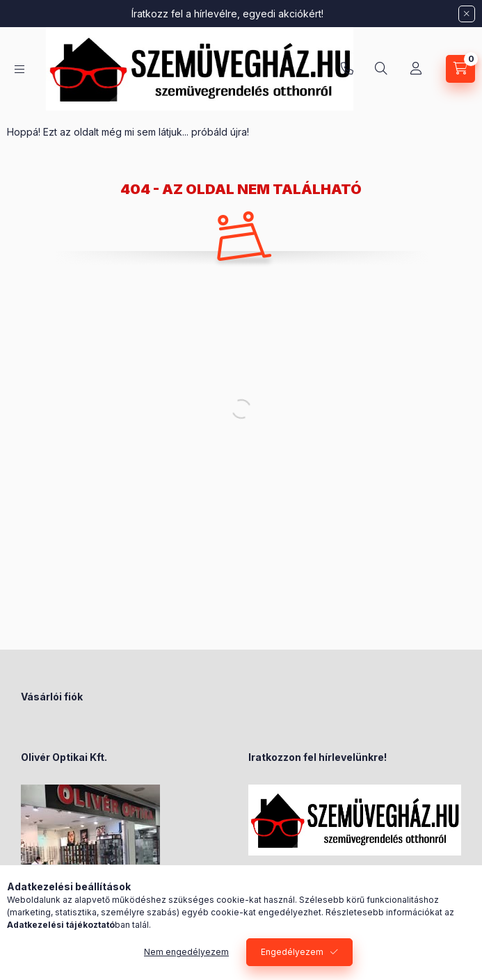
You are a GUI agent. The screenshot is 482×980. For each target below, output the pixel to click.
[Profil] (416, 69)
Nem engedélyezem (186, 952)
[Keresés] (381, 69)
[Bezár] (467, 14)
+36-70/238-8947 (347, 69)
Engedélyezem (292, 952)
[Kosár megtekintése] (460, 69)
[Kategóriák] (19, 69)
